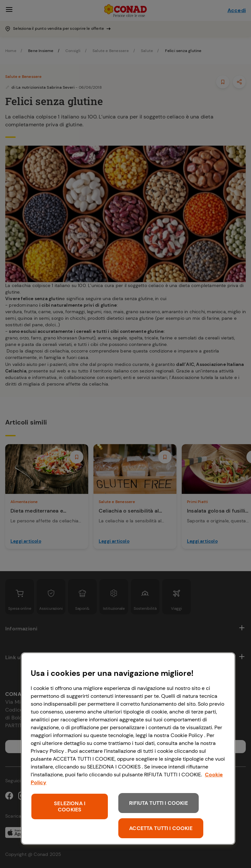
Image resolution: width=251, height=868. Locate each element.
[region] (128, 749)
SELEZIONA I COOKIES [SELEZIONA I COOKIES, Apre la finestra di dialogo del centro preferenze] (70, 806)
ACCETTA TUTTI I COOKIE (161, 828)
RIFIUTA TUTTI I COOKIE (159, 803)
